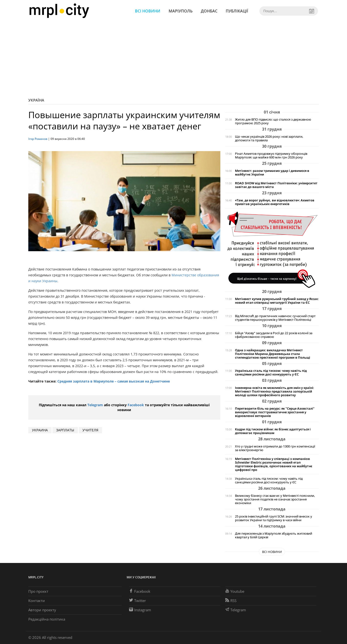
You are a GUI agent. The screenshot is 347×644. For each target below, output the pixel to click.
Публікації (237, 11)
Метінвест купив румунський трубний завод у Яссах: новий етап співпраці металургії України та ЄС (277, 301)
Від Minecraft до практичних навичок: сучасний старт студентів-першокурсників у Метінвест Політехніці (275, 318)
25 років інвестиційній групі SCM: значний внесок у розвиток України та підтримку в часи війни (274, 518)
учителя (90, 430)
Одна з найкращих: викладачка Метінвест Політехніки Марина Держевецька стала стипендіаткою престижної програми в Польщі (273, 354)
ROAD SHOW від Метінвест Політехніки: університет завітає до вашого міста (276, 185)
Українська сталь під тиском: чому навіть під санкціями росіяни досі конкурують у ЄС (271, 373)
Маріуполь (181, 11)
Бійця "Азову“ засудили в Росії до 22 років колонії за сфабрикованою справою (274, 335)
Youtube (235, 591)
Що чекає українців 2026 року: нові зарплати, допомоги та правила (269, 138)
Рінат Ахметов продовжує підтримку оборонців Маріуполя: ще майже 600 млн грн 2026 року (271, 156)
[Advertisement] (173, 59)
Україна (36, 100)
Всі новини (148, 11)
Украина (40, 430)
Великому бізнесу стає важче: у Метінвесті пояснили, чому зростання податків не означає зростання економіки (275, 499)
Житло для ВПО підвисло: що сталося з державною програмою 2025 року (273, 121)
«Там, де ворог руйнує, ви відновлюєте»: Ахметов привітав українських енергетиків (275, 202)
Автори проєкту (42, 610)
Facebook (136, 405)
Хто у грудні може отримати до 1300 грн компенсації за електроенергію (275, 448)
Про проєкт (38, 591)
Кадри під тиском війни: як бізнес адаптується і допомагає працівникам (273, 431)
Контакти (37, 601)
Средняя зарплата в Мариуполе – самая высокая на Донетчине (114, 381)
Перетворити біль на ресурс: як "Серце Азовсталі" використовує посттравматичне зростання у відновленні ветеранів (275, 412)
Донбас (209, 11)
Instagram (140, 610)
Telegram (95, 405)
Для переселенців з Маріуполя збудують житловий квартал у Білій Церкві (274, 535)
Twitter (138, 601)
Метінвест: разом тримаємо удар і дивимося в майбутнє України (272, 173)
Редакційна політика (47, 619)
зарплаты (65, 430)
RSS (231, 601)
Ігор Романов (38, 139)
